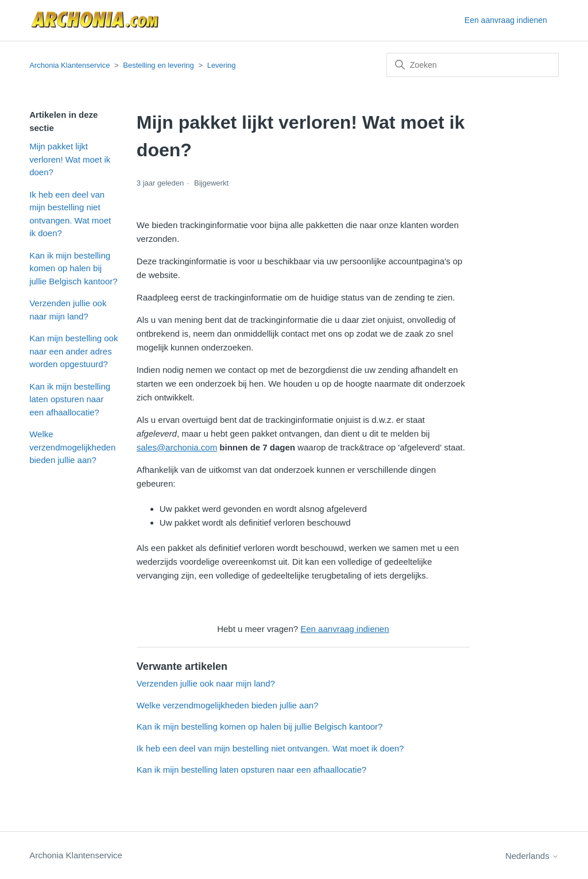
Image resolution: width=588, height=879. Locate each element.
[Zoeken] (473, 65)
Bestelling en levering (158, 65)
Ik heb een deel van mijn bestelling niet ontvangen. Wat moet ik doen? (70, 214)
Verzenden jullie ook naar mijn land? (68, 310)
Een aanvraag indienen (506, 20)
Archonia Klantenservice (69, 65)
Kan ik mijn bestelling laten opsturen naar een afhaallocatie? (70, 399)
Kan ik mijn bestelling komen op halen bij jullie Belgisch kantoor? (73, 268)
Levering (222, 65)
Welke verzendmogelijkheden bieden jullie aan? (72, 447)
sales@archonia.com (177, 447)
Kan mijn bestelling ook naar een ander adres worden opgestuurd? (73, 351)
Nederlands (532, 856)
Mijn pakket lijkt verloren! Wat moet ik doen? (70, 159)
